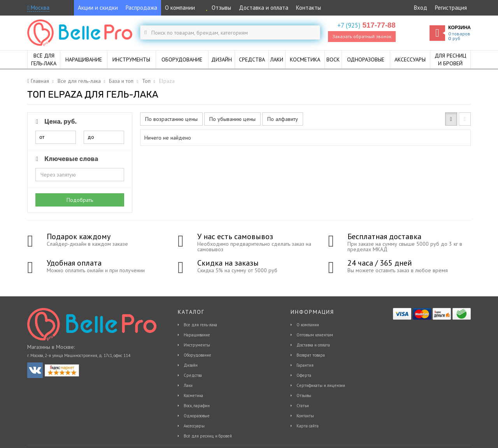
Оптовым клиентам (315, 335)
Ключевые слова (66, 159)
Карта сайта (308, 426)
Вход (421, 8)
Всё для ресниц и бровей (208, 436)
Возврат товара (311, 355)
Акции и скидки (98, 8)
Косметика (193, 395)
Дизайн (191, 365)
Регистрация (451, 8)
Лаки (188, 385)
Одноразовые (197, 416)
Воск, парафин (197, 406)
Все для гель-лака (200, 325)
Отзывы (217, 8)
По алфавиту (283, 119)
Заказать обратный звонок (362, 36)
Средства (193, 375)
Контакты (309, 8)
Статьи (303, 406)
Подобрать (80, 200)
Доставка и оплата (264, 8)
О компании (180, 8)
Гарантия (305, 365)
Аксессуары (194, 426)
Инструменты (197, 345)
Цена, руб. (55, 122)
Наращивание (197, 335)
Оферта (304, 375)
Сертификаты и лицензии (321, 385)
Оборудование (197, 355)
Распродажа (141, 8)
